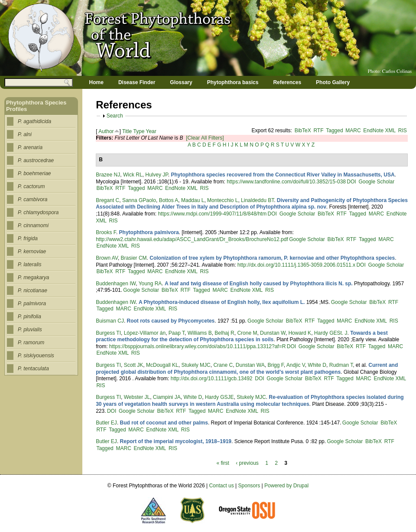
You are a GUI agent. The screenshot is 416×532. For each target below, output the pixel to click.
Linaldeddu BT (257, 200)
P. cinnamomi (33, 225)
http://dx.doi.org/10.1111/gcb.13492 (212, 379)
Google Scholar (376, 182)
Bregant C (107, 200)
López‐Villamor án (145, 333)
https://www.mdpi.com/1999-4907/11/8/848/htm (212, 214)
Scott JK (134, 365)
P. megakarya (34, 277)
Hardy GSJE (219, 397)
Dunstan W (273, 333)
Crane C (223, 365)
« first (223, 463)
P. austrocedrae (36, 160)
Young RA (150, 284)
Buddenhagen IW (116, 284)
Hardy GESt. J (331, 333)
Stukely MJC (196, 365)
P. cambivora (32, 199)
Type (139, 131)
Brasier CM (134, 258)
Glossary (181, 82)
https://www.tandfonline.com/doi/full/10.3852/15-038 (286, 182)
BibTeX (303, 131)
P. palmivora (32, 304)
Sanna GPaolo (139, 200)
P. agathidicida (34, 121)
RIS (403, 131)
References (287, 82)
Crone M (247, 333)
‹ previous (247, 463)
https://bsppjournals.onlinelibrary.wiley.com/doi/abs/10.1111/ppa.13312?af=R (197, 346)
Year (151, 131)
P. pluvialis (30, 330)
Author (106, 131)
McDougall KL (162, 365)
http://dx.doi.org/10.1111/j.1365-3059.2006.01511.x (296, 265)
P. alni (25, 134)
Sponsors (249, 486)
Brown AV (107, 258)
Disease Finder (137, 82)
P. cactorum (31, 186)
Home (96, 82)
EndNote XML (379, 131)
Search (115, 116)
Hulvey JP (156, 175)
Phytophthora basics (233, 82)
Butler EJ (106, 423)
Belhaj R (224, 333)
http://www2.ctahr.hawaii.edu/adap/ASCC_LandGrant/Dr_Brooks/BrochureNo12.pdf (192, 239)
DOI (351, 182)
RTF (318, 131)
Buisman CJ (110, 321)
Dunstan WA (250, 365)
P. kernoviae (32, 251)
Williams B (200, 333)
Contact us (221, 486)
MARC (353, 131)
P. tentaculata (33, 369)
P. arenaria (30, 147)
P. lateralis (29, 264)
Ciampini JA (167, 397)
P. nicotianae (32, 290)
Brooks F (106, 232)
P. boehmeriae (34, 173)
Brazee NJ (108, 175)
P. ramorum (31, 343)
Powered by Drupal (286, 486)
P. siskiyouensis (36, 356)
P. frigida (28, 238)
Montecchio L (223, 200)
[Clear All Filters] (205, 138)
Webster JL (137, 397)
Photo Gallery (333, 82)
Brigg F (275, 365)
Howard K (300, 333)
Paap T (177, 333)
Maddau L (193, 200)
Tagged (334, 131)
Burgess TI (108, 333)
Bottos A (169, 200)
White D (317, 365)
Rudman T (341, 365)
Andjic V (296, 365)
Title (127, 131)
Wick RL (133, 175)
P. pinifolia (29, 317)
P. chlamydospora (38, 212)
